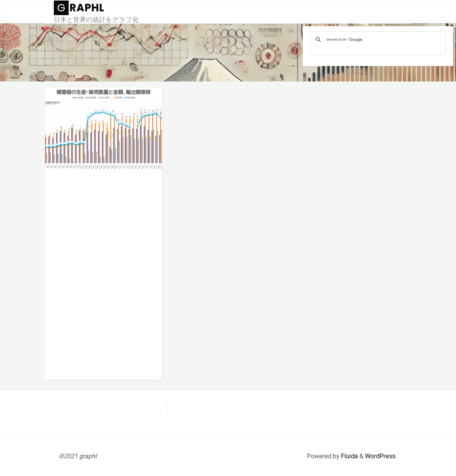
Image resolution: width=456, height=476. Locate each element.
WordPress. (381, 456)
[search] (377, 40)
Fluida (349, 456)
